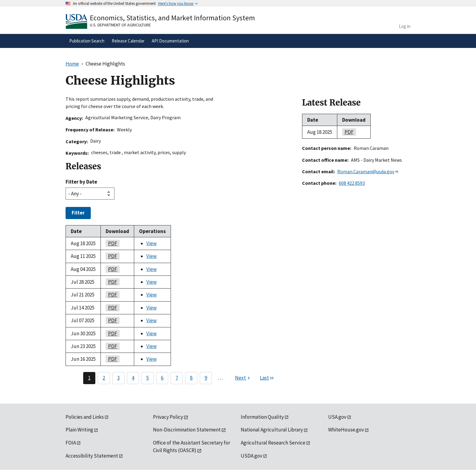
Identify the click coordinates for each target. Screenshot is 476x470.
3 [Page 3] (118, 378)
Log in (405, 26)
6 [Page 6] (162, 378)
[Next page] (243, 378)
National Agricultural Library (272, 430)
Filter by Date (81, 182)
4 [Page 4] (133, 378)
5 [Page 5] (148, 378)
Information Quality (262, 417)
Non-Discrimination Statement (187, 430)
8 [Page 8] (191, 378)
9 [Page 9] (206, 378)
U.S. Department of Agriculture (120, 25)
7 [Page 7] (177, 378)
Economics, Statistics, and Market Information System (172, 18)
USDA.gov (252, 456)
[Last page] (267, 378)
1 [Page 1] (89, 378)
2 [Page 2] (104, 378)
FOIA (71, 443)
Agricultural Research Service (273, 443)
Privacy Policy (168, 417)
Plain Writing (79, 430)
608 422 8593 (352, 183)
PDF (111, 243)
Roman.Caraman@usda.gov (368, 171)
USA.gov (337, 417)
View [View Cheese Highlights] (151, 243)
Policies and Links (85, 417)
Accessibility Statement (92, 456)
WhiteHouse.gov (346, 430)
